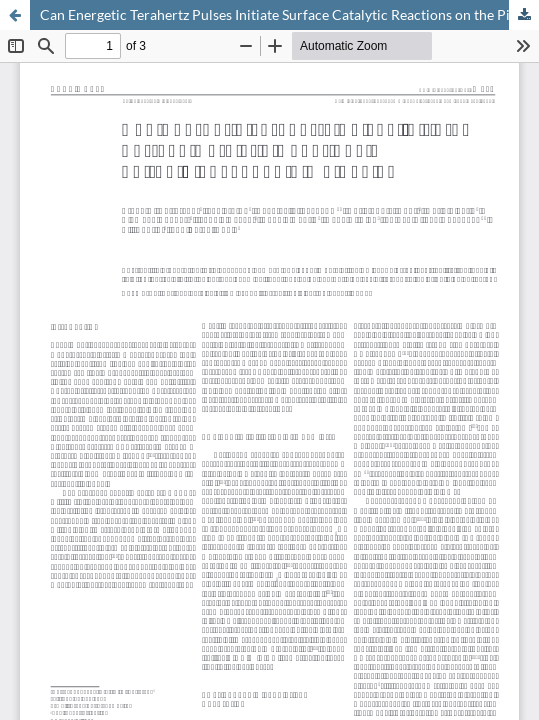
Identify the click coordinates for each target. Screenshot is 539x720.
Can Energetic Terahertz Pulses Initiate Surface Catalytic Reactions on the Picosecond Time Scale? (289, 14)
